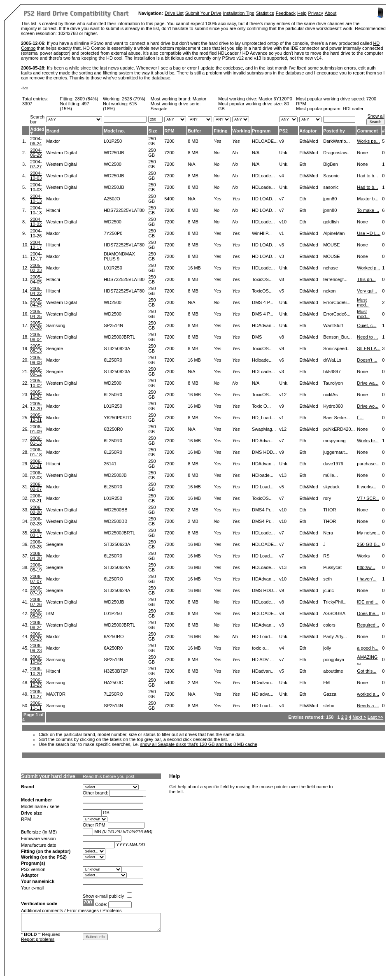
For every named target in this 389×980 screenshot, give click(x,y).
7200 (169, 141)
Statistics (265, 13)
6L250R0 (113, 360)
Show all (376, 116)
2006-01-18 (36, 452)
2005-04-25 (36, 302)
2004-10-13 (36, 199)
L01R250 (113, 268)
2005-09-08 (36, 360)
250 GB (152, 141)
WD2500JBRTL (119, 337)
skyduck (331, 487)
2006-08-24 (36, 625)
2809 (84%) (87, 99)
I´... (360, 418)
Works (363, 556)
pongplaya (334, 660)
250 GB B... (369, 544)
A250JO (112, 199)
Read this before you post (108, 776)
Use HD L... (369, 233)
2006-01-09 (36, 429)
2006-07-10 (36, 590)
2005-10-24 (36, 395)
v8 (282, 279)
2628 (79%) (134, 99)
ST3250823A (117, 348)
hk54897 (332, 372)
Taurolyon (333, 383)
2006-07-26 (36, 602)
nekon (329, 291)
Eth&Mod (309, 141)
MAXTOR (56, 694)
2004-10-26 (36, 233)
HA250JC (113, 683)
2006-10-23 (36, 683)
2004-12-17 (36, 245)
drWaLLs (332, 360)
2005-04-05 (36, 279)
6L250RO (113, 579)
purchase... (368, 464)
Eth (303, 164)
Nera (328, 533)
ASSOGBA (334, 613)
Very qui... (367, 291)
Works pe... (368, 141)
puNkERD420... (339, 429)
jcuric (328, 590)
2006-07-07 (36, 579)
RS (326, 556)
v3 (282, 245)
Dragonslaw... (337, 153)
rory (327, 498)
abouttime (333, 671)
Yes (217, 141)
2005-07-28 (36, 325)
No (217, 153)
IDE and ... (368, 602)
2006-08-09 (36, 613)
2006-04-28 (36, 556)
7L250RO (113, 694)
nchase (330, 268)
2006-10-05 (36, 660)
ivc (25, 88)
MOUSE (331, 245)
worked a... (368, 694)
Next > (359, 717)
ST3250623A (117, 544)
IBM (50, 613)
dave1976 (333, 464)
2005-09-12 (36, 372)
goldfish (331, 222)
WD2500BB (115, 510)
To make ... (368, 210)
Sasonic (331, 176)
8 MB (193, 141)
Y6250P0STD (118, 418)
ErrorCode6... (337, 302)
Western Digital (61, 153)
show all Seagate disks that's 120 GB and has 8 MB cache (199, 744)
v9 (282, 141)
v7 (282, 199)
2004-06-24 (36, 141)
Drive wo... (368, 406)
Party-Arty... (335, 636)
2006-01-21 (36, 464)
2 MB (193, 510)
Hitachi (53, 210)
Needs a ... (368, 706)
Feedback (286, 13)
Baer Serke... (336, 418)
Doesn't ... (367, 360)
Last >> (376, 717)
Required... (368, 625)
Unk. (284, 153)
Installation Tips (239, 13)
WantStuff (333, 325)
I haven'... (367, 579)
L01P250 (113, 141)
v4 (282, 176)
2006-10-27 (36, 694)
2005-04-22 (36, 291)
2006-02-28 (36, 510)
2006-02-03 (36, 475)
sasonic (331, 187)
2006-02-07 (36, 487)
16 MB (194, 268)
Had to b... (367, 176)
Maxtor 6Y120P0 (275, 99)
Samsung (56, 325)
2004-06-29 (36, 153)
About (331, 13)
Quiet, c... (367, 325)
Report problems (38, 939)
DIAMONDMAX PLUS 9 (119, 256)
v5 (282, 291)
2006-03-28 (36, 544)
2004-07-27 (36, 164)
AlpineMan (334, 233)
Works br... (368, 441)
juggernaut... (336, 452)
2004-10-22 (36, 222)
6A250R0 (113, 648)
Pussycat (332, 567)
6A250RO (114, 636)
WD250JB (114, 153)
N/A (191, 164)
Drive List (174, 13)
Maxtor (200, 99)
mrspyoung (334, 441)
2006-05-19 (36, 567)
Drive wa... (368, 383)
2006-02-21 (36, 498)
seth (327, 579)
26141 (110, 464)
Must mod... (363, 302)
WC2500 (113, 164)
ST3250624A (117, 567)
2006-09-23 (36, 636)
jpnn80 (330, 199)
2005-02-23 (36, 268)
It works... (367, 487)
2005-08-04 (36, 337)
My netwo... (368, 533)
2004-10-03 (36, 176)
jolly (327, 648)
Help (302, 13)
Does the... (368, 613)
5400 (169, 199)
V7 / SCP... (368, 498)
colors (329, 625)
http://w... (366, 567)
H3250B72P (116, 671)
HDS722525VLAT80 (124, 210)
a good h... (368, 648)
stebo (329, 706)
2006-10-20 (36, 671)
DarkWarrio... (336, 141)
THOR (330, 510)
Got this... (367, 671)
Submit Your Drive (203, 13)
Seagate (55, 348)
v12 (283, 395)
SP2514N (113, 325)
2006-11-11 (36, 706)
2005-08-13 (36, 348)
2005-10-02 (36, 383)
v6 (282, 360)
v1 (282, 233)
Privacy (316, 13)
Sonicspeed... (337, 348)
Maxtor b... (368, 199)
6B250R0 (113, 429)
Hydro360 (333, 406)
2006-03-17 (36, 533)
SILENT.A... (369, 348)
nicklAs (330, 395)
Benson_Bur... (337, 337)
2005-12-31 (36, 418)
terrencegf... (335, 279)
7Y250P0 (113, 233)
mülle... (330, 475)
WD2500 (113, 222)
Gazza (330, 694)
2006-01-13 (36, 441)
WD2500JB (115, 475)
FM (326, 683)
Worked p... (368, 268)
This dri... (366, 279)
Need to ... (367, 337)
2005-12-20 (36, 406)
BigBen (330, 164)
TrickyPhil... (335, 602)
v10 (283, 222)
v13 (283, 475)
